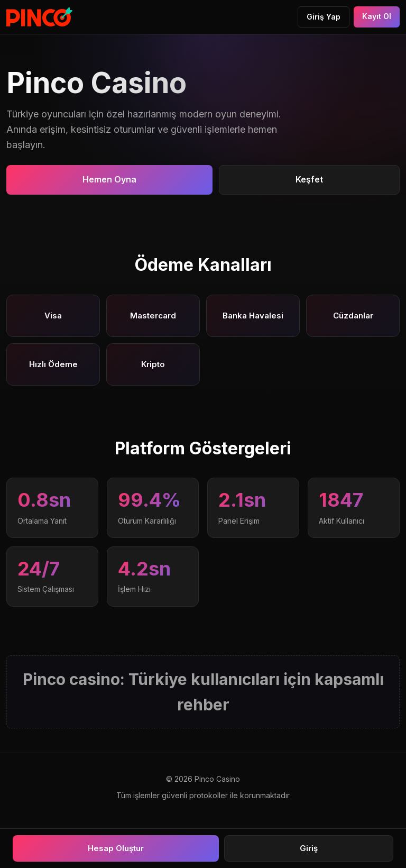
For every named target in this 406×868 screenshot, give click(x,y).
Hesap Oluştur (116, 848)
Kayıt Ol (377, 16)
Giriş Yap (324, 17)
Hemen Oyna (109, 179)
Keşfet (309, 179)
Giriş (309, 848)
